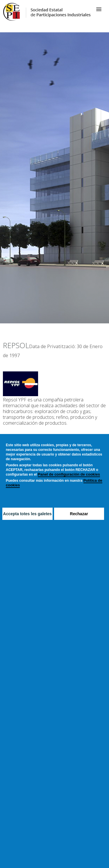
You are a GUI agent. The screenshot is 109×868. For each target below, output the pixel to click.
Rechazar (79, 514)
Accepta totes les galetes (27, 514)
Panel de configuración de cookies (69, 474)
